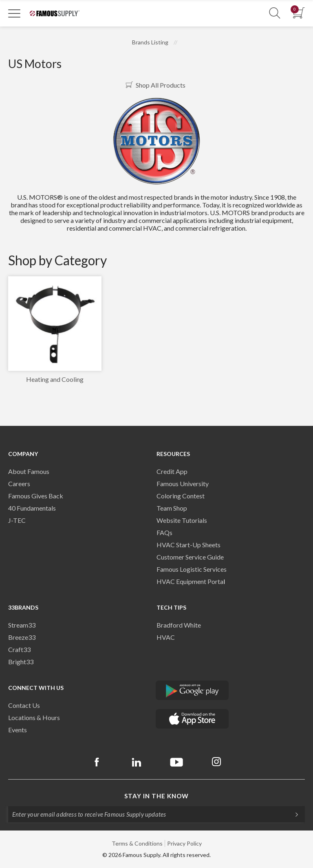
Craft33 (19, 649)
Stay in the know (156, 796)
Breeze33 (22, 637)
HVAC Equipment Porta (190, 581)
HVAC (166, 637)
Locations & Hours (34, 717)
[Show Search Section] (275, 13)
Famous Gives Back (36, 496)
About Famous (29, 471)
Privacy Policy (184, 843)
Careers (19, 484)
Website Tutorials (182, 520)
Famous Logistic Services (192, 569)
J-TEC (17, 520)
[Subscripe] (293, 814)
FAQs (164, 532)
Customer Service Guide (190, 557)
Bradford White (179, 625)
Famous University (183, 484)
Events (18, 730)
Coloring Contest (181, 496)
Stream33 (22, 625)
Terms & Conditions (137, 843)
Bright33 (21, 662)
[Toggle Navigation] (14, 13)
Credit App (172, 471)
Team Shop (172, 508)
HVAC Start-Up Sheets (188, 545)
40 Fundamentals (32, 508)
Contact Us (24, 705)
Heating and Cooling (55, 379)
